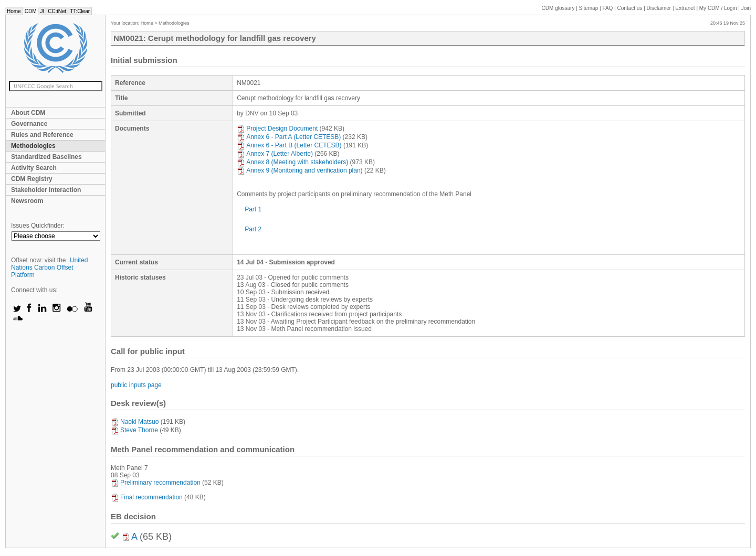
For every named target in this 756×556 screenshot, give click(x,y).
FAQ (607, 8)
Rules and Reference (42, 135)
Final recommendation (147, 497)
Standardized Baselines (46, 157)
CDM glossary (558, 8)
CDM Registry (32, 179)
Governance (29, 124)
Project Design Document (277, 129)
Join (746, 8)
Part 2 (253, 229)
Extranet (685, 8)
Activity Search (34, 168)
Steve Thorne (134, 430)
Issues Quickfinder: (38, 226)
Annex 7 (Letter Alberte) (275, 154)
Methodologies (33, 146)
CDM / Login (719, 8)
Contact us (630, 8)
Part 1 (253, 209)
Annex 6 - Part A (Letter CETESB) (289, 137)
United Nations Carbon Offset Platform (50, 268)
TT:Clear (80, 11)
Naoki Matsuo (135, 422)
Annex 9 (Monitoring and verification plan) (300, 170)
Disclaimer (659, 8)
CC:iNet (57, 11)
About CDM (28, 113)
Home (14, 11)
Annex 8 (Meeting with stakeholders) (292, 162)
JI (42, 11)
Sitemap (589, 8)
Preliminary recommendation (156, 483)
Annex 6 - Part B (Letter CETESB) (289, 145)
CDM (31, 11)
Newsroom (27, 201)
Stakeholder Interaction (46, 190)
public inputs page (136, 385)
